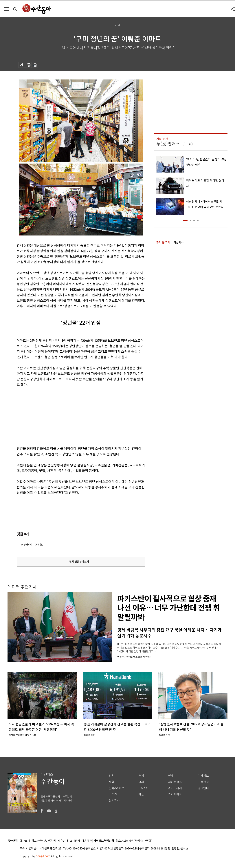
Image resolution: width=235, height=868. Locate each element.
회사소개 (25, 841)
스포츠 (113, 794)
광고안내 (203, 788)
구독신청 (203, 782)
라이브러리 (175, 788)
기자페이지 (175, 794)
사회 (111, 782)
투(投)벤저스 (168, 144)
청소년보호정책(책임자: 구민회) (134, 841)
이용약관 (87, 841)
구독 (188, 144)
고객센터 (75, 841)
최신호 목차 (175, 782)
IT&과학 (143, 788)
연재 (171, 776)
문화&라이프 (117, 788)
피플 (141, 794)
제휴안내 (63, 841)
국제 (141, 782)
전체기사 (114, 801)
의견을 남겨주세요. (32, 545)
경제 (141, 776)
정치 (111, 776)
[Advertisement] (72, 416)
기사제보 (203, 776)
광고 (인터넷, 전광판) (44, 841)
